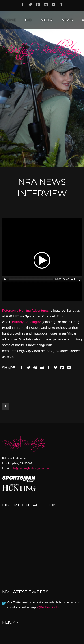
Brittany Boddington (27, 322)
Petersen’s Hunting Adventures (25, 310)
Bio (28, 20)
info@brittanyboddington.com (30, 468)
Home (10, 20)
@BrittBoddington (49, 607)
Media (47, 20)
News (67, 20)
